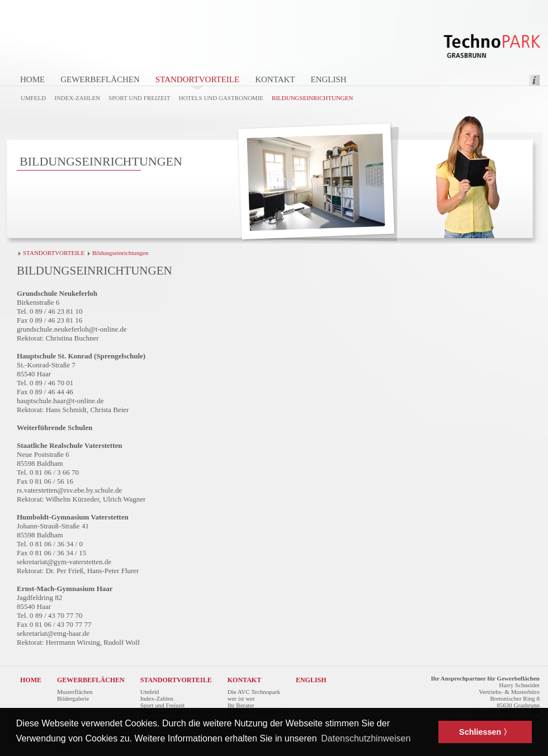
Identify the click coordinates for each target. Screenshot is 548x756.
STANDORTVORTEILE (197, 79)
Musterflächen (75, 692)
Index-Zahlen (77, 98)
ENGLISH (328, 79)
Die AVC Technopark (254, 692)
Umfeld (33, 98)
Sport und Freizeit (139, 98)
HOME (32, 79)
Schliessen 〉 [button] (485, 732)
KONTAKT (275, 79)
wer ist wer (241, 698)
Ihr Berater (241, 705)
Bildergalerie (73, 698)
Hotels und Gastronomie (221, 98)
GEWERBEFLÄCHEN (100, 79)
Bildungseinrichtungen (312, 98)
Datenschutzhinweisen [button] (366, 738)
